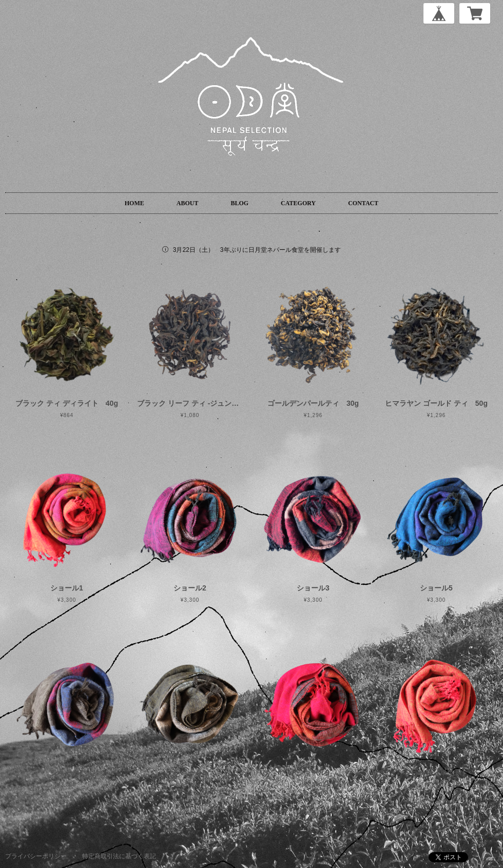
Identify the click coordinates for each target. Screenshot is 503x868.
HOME (134, 203)
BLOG (239, 203)
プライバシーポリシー (36, 856)
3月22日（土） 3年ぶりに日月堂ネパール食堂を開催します (257, 250)
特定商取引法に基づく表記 (119, 856)
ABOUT (188, 203)
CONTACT (363, 203)
